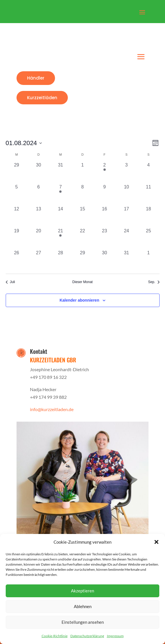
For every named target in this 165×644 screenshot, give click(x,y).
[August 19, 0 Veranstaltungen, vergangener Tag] (17, 238)
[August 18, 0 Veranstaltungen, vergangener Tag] (148, 217)
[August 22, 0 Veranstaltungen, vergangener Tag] (82, 238)
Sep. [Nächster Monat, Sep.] (154, 282)
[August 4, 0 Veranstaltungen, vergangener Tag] (148, 173)
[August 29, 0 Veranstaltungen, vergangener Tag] (82, 260)
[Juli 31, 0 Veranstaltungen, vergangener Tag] (61, 173)
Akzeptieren (82, 591)
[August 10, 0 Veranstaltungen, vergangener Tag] (126, 195)
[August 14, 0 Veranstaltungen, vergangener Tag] (61, 217)
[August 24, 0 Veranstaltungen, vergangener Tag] (126, 238)
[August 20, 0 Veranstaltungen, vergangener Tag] (39, 238)
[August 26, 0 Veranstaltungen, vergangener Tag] (17, 260)
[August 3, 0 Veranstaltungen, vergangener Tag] (126, 173)
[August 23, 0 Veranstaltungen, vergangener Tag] (104, 238)
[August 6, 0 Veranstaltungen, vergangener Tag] (39, 195)
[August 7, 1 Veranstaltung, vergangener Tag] (61, 195)
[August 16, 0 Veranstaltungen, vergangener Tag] (104, 217)
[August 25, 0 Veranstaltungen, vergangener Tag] (148, 238)
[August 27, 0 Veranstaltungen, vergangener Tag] (39, 260)
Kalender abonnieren (79, 300)
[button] (156, 542)
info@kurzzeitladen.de (52, 409)
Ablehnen (83, 606)
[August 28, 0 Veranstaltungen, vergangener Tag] (61, 260)
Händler (36, 78)
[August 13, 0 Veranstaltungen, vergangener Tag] (39, 217)
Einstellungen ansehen (83, 622)
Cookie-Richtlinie (55, 636)
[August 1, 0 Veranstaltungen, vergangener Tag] (82, 173)
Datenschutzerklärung (87, 636)
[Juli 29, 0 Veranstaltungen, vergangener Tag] (17, 173)
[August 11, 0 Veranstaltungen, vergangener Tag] (148, 195)
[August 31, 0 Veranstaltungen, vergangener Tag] (126, 260)
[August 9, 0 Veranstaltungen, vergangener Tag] (104, 195)
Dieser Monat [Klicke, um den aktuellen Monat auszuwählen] (82, 282)
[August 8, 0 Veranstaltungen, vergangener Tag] (82, 195)
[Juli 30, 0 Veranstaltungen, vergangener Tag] (39, 173)
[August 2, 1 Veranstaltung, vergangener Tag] (104, 173)
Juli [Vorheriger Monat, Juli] (10, 282)
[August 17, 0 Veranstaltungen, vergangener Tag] (126, 217)
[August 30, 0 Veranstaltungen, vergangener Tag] (104, 260)
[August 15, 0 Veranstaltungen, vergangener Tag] (82, 217)
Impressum (115, 636)
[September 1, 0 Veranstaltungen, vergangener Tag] (148, 260)
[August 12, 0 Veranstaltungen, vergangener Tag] (17, 217)
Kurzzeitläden (42, 98)
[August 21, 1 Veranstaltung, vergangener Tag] (61, 238)
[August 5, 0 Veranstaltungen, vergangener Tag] (17, 195)
